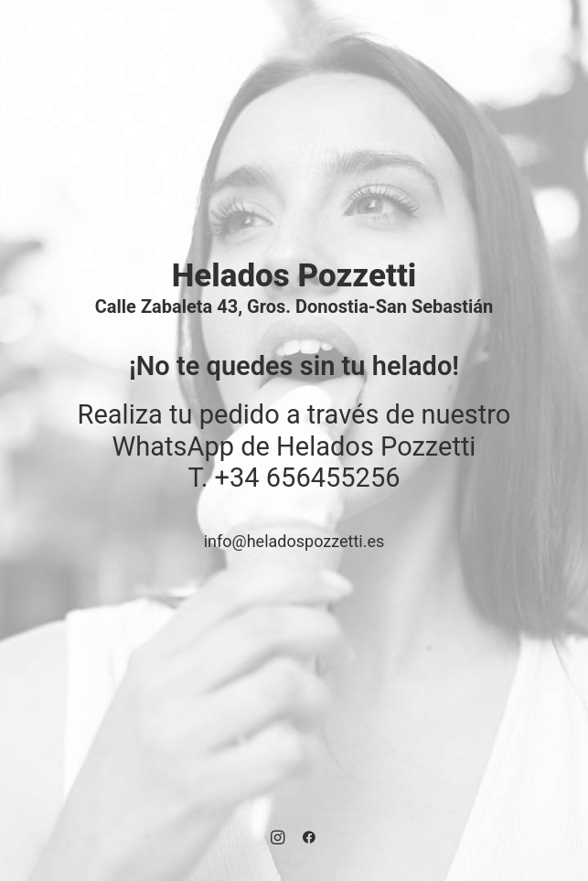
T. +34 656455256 (294, 478)
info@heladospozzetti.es (294, 541)
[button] (278, 840)
